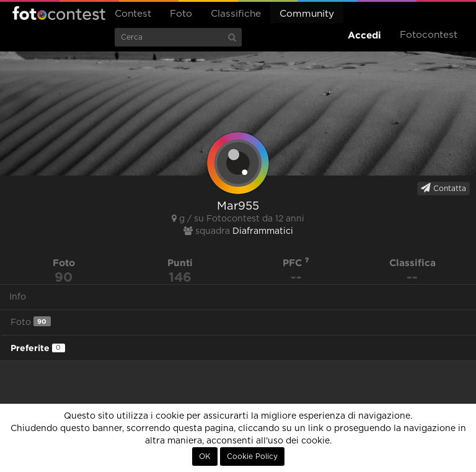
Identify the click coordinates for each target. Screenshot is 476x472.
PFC (296, 263)
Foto (181, 14)
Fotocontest (59, 13)
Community (307, 14)
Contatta (443, 188)
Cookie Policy (252, 456)
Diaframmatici (263, 231)
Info (18, 297)
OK (205, 456)
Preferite (38, 348)
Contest (133, 14)
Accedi (364, 35)
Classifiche (236, 14)
